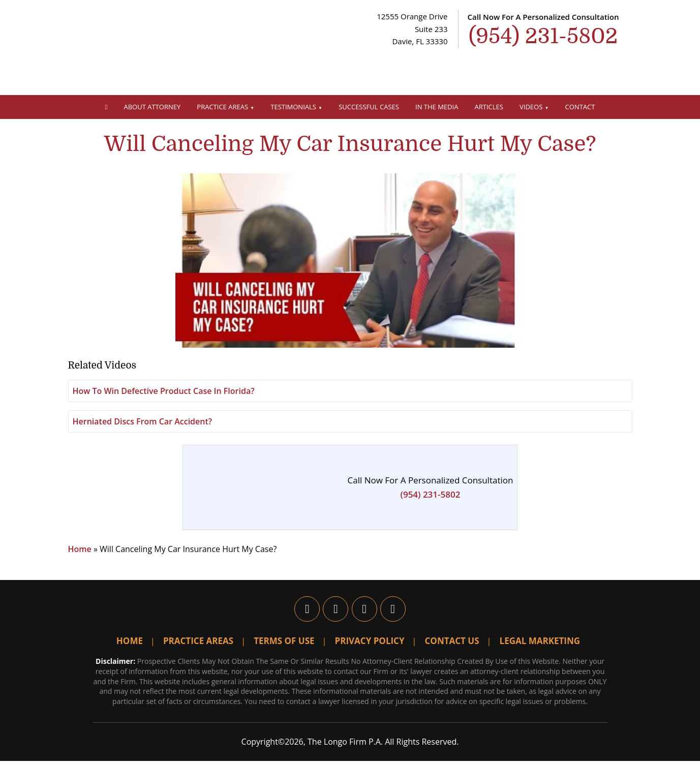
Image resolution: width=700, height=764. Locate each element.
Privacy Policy (370, 644)
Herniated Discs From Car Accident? (143, 425)
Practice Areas (222, 107)
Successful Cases (369, 107)
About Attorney (153, 107)
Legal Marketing (540, 644)
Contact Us (452, 644)
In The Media (437, 107)
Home (80, 553)
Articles (489, 107)
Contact (580, 107)
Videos (531, 107)
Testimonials (293, 107)
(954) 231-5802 (431, 498)
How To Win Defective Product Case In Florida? (164, 394)
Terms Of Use (284, 644)
